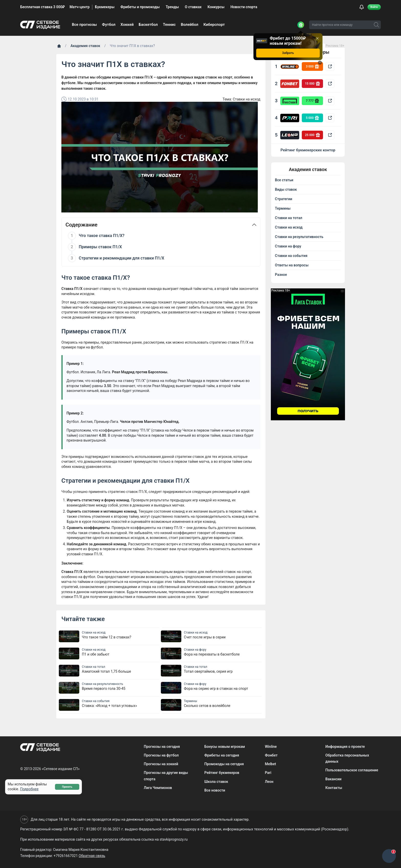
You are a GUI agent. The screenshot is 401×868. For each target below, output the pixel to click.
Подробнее (29, 789)
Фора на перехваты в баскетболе (212, 654)
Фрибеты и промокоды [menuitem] (140, 7)
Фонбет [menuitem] (271, 755)
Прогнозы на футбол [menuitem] (161, 755)
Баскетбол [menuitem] (148, 25)
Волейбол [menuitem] (190, 25)
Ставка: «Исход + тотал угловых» (109, 706)
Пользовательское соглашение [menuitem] (352, 770)
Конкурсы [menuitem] (216, 7)
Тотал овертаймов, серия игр (208, 671)
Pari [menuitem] (268, 773)
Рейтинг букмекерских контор (308, 150)
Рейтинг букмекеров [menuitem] (222, 773)
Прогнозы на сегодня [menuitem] (162, 747)
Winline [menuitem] (271, 747)
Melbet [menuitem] (271, 764)
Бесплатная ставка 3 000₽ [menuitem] (42, 7)
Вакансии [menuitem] (333, 779)
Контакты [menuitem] (334, 788)
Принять (67, 787)
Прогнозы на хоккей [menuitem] (161, 764)
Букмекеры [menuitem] (105, 7)
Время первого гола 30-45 (104, 689)
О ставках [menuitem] (193, 7)
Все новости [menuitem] (215, 790)
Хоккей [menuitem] (127, 25)
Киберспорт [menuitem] (214, 25)
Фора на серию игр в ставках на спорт (216, 689)
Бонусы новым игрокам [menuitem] (225, 747)
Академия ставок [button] (308, 169)
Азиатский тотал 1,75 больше (107, 671)
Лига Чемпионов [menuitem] (158, 788)
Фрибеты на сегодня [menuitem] (222, 755)
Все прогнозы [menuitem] (84, 25)
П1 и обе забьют (96, 654)
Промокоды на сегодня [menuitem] (224, 764)
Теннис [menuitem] (169, 25)
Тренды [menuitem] (172, 7)
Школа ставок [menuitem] (216, 782)
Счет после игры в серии (205, 637)
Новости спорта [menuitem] (244, 7)
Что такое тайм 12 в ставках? (107, 637)
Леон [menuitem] (269, 782)
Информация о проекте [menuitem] (345, 747)
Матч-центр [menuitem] (80, 7)
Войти (374, 7)
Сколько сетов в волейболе (207, 706)
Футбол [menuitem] (109, 25)
